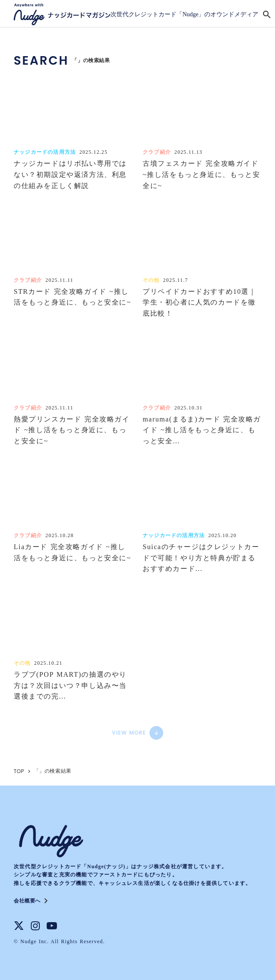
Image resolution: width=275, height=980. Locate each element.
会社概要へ (27, 901)
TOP (19, 771)
